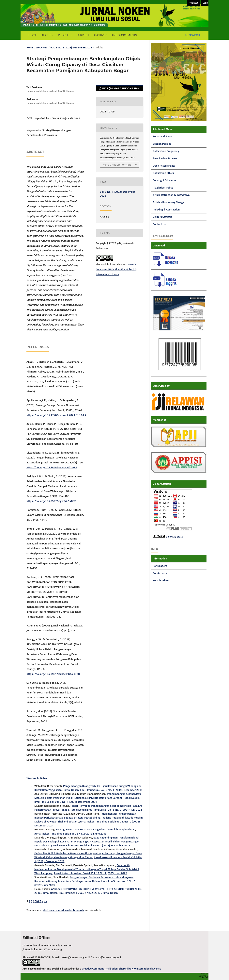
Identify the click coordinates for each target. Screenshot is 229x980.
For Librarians (161, 581)
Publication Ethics (163, 173)
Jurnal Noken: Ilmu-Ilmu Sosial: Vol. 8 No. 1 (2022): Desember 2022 (90, 846)
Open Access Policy (164, 166)
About (46, 35)
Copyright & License (164, 180)
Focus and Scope (163, 137)
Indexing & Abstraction (166, 210)
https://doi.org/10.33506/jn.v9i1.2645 (57, 119)
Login (206, 3)
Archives (100, 35)
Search (193, 35)
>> (45, 901)
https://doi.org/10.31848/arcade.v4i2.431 (52, 468)
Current (83, 35)
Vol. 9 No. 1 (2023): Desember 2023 (71, 48)
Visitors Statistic (162, 217)
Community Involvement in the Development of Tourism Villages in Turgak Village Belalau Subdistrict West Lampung (87, 869)
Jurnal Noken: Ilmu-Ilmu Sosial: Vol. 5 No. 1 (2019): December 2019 (103, 790)
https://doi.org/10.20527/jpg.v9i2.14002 (51, 501)
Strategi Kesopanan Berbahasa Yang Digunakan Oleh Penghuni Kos (96, 830)
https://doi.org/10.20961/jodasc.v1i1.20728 (53, 674)
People (64, 35)
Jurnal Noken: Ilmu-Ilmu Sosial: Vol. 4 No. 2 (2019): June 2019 (70, 834)
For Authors (160, 573)
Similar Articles (37, 778)
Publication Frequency (166, 151)
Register (193, 3)
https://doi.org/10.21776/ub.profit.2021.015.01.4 (56, 415)
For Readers (160, 566)
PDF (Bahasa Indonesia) (120, 88)
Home (33, 35)
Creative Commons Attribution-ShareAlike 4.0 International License (116, 270)
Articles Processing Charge (168, 202)
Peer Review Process (165, 158)
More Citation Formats (117, 165)
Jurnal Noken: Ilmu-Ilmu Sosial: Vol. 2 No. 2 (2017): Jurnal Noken (80, 893)
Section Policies (162, 144)
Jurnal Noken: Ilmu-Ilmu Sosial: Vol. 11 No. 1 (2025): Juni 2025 (91, 873)
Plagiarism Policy (163, 188)
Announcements (124, 35)
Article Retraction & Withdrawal (172, 195)
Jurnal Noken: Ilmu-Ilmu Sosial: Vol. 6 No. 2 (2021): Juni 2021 (106, 810)
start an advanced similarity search (63, 910)
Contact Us (159, 224)
